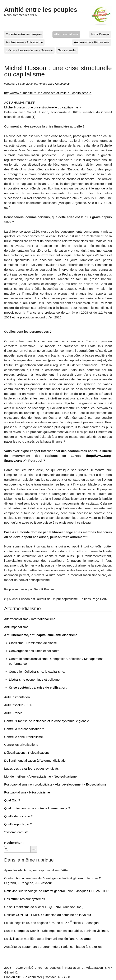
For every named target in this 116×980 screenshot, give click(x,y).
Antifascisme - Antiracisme (24, 42)
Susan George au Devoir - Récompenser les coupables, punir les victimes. (57, 931)
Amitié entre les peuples (41, 9)
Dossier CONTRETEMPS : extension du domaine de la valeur (48, 915)
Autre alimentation (17, 697)
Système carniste (16, 832)
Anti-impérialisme (16, 627)
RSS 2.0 (64, 977)
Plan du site (12, 977)
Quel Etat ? (12, 800)
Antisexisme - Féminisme (92, 42)
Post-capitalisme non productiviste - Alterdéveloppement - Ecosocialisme (55, 784)
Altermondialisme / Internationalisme (30, 619)
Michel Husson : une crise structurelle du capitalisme (41, 107)
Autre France (13, 713)
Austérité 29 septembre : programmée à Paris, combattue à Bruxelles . (54, 947)
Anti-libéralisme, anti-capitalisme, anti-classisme (41, 635)
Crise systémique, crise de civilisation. (38, 687)
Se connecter (33, 977)
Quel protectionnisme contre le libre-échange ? (37, 808)
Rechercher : (14, 843)
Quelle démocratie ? (18, 816)
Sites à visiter (67, 50)
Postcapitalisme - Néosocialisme (27, 792)
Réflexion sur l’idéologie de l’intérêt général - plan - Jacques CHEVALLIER (56, 891)
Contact (50, 977)
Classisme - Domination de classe (33, 643)
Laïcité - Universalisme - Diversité (29, 50)
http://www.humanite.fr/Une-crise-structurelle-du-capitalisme (46, 93)
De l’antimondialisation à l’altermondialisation (36, 760)
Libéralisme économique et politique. (35, 679)
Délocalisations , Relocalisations (27, 753)
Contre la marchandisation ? (24, 729)
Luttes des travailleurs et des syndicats (31, 768)
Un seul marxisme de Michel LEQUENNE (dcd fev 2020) (44, 907)
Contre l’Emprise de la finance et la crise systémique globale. (47, 721)
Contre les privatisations (21, 745)
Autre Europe (100, 34)
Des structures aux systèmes (25, 899)
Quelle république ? (18, 824)
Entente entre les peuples (24, 34)
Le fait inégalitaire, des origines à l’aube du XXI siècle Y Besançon (51, 923)
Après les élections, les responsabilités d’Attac (37, 870)
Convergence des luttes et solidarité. (35, 651)
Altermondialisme (66, 34)
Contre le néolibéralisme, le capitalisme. (37, 672)
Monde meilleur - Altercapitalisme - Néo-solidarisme (40, 776)
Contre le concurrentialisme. (24, 737)
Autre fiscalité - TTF (18, 705)
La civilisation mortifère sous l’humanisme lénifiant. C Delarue (47, 939)
